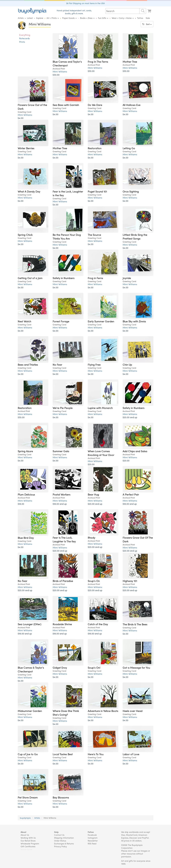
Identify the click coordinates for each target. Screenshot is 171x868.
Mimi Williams (60, 71)
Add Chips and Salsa (135, 451)
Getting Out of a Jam (30, 278)
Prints (22, 42)
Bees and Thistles (28, 364)
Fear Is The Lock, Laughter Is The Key (64, 539)
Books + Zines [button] (87, 18)
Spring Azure (25, 451)
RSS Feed (92, 843)
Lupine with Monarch (100, 408)
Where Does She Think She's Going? (66, 713)
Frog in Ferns (95, 278)
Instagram (93, 838)
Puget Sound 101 (97, 191)
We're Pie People (63, 408)
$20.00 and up (130, 417)
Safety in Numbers (64, 278)
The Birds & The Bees (135, 624)
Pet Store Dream (28, 797)
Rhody (91, 537)
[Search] (143, 11)
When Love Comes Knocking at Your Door (101, 453)
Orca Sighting (131, 191)
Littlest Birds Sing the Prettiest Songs (135, 236)
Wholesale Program (30, 843)
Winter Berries (26, 148)
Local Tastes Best (63, 754)
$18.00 (21, 504)
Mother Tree (130, 61)
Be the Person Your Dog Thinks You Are (67, 236)
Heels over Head (133, 711)
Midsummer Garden (30, 711)
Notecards (24, 38)
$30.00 (56, 75)
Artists (21, 18)
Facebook (92, 835)
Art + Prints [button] (53, 18)
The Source (94, 235)
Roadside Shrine (62, 624)
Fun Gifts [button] (103, 18)
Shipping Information (64, 838)
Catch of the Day (98, 624)
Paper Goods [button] (69, 18)
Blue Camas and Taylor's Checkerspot (67, 63)
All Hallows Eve (132, 105)
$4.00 (21, 118)
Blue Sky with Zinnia (134, 321)
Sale (148, 18)
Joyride (127, 278)
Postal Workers (62, 494)
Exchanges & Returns (64, 843)
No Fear (57, 364)
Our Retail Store (28, 841)
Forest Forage (61, 321)
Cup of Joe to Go (28, 754)
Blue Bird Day (26, 538)
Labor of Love (131, 754)
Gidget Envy (60, 667)
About (23, 832)
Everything (25, 35)
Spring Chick (25, 235)
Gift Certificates (28, 846)
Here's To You (96, 754)
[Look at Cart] (150, 11)
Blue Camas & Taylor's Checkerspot (31, 669)
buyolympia (25, 818)
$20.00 (91, 464)
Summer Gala (61, 451)
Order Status (60, 841)
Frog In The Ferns (98, 61)
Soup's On (94, 581)
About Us (25, 835)
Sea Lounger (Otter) (30, 624)
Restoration (95, 148)
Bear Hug (93, 494)
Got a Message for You (136, 667)
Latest (30, 18)
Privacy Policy (60, 846)
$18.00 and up (60, 504)
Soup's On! (94, 667)
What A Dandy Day (29, 191)
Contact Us (59, 835)
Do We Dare (95, 105)
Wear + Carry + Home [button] (123, 18)
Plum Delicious (26, 494)
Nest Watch (24, 321)
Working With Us (28, 838)
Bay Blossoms (61, 797)
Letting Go (129, 148)
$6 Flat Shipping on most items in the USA (85, 3)
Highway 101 (130, 581)
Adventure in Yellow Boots (103, 711)
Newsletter (93, 841)
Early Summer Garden (101, 321)
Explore (40, 18)
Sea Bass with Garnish (66, 105)
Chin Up (127, 364)
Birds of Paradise (63, 581)
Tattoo (140, 18)
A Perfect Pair (131, 494)
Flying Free (94, 364)
